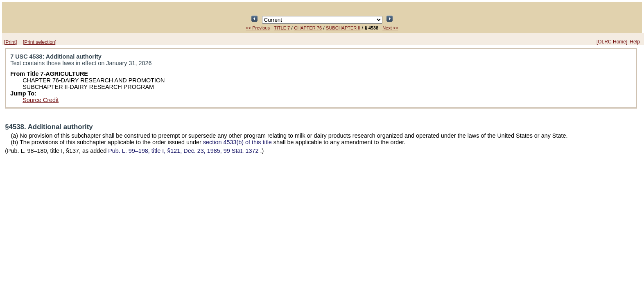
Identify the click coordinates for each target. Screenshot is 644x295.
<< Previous (258, 28)
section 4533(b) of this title (237, 142)
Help (635, 42)
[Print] (10, 42)
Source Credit (41, 100)
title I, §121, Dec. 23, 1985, (184, 151)
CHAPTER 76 (308, 28)
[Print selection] (40, 42)
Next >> (390, 28)
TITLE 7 (282, 28)
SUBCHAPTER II (343, 28)
